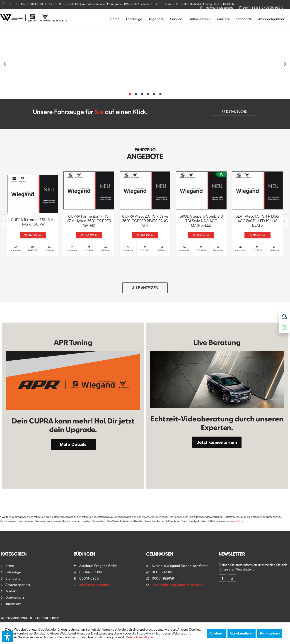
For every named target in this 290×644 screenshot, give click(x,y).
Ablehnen (216, 633)
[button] (7, 637)
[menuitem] (115, 19)
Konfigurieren (270, 633)
